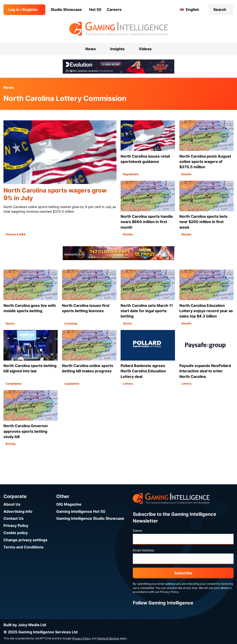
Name (137, 531)
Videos (145, 49)
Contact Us (14, 518)
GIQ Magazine (69, 504)
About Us (12, 504)
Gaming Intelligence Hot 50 (81, 512)
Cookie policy (16, 533)
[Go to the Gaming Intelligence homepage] (118, 29)
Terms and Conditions (23, 547)
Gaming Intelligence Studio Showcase (90, 518)
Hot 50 (95, 10)
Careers (114, 10)
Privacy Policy (16, 526)
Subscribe (183, 573)
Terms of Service (108, 638)
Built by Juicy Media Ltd (25, 625)
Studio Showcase (66, 10)
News (9, 88)
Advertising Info (18, 512)
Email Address (143, 550)
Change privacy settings (25, 540)
